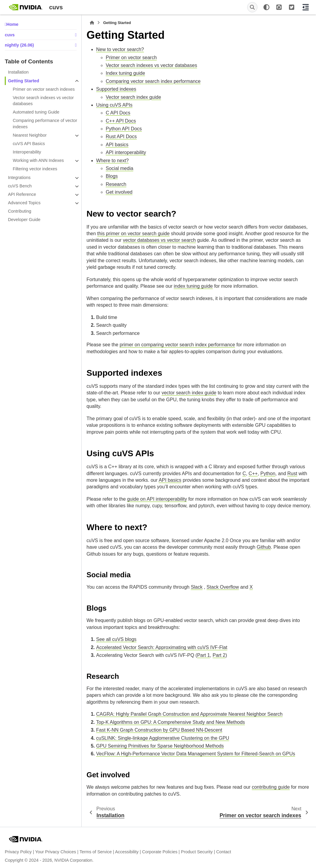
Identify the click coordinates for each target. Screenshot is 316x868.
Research (116, 184)
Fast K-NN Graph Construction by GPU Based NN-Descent (159, 730)
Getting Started (23, 81)
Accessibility (127, 852)
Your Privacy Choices (56, 852)
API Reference (22, 194)
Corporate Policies (160, 852)
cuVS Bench (20, 186)
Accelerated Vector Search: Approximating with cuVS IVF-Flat (162, 647)
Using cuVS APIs (114, 105)
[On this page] (306, 7)
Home (12, 24)
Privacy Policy (18, 852)
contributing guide (271, 787)
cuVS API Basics (29, 144)
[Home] (92, 23)
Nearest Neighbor (30, 135)
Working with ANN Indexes (38, 160)
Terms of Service (96, 852)
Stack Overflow (223, 587)
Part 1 (204, 655)
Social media (120, 168)
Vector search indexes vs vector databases (43, 101)
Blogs (112, 176)
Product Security (197, 852)
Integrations (19, 178)
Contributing (20, 211)
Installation (18, 72)
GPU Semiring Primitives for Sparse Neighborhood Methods (160, 746)
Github (264, 547)
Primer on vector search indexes (44, 89)
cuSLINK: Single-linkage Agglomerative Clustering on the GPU (163, 738)
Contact (224, 852)
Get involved (119, 192)
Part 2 (219, 655)
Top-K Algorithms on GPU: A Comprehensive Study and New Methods (170, 722)
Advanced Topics (24, 203)
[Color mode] (266, 7)
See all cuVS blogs (116, 639)
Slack (197, 587)
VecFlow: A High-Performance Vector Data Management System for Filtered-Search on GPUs (196, 754)
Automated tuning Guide (36, 112)
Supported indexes (116, 89)
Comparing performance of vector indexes (45, 123)
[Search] (252, 7)
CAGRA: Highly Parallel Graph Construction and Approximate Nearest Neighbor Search (189, 714)
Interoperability (27, 152)
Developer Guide (24, 220)
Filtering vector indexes (35, 169)
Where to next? (112, 161)
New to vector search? (120, 49)
